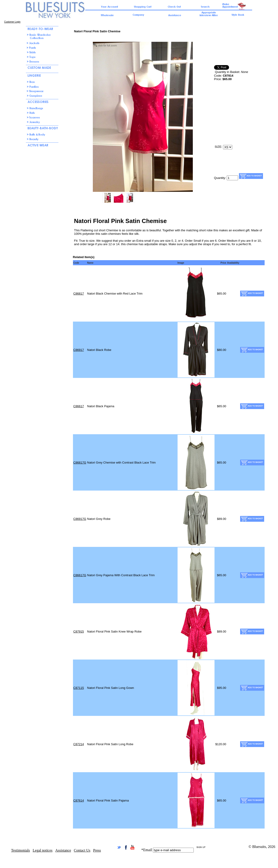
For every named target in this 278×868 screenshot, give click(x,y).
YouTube (132, 847)
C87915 (79, 631)
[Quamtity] (232, 178)
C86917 (79, 350)
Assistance (63, 850)
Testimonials (21, 850)
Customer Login (12, 22)
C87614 (79, 800)
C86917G (80, 519)
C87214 (79, 744)
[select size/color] (228, 147)
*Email (147, 850)
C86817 (79, 294)
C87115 (79, 688)
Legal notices (43, 850)
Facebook (126, 847)
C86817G (80, 463)
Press (97, 850)
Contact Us (82, 850)
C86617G (80, 575)
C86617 (79, 406)
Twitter (119, 847)
